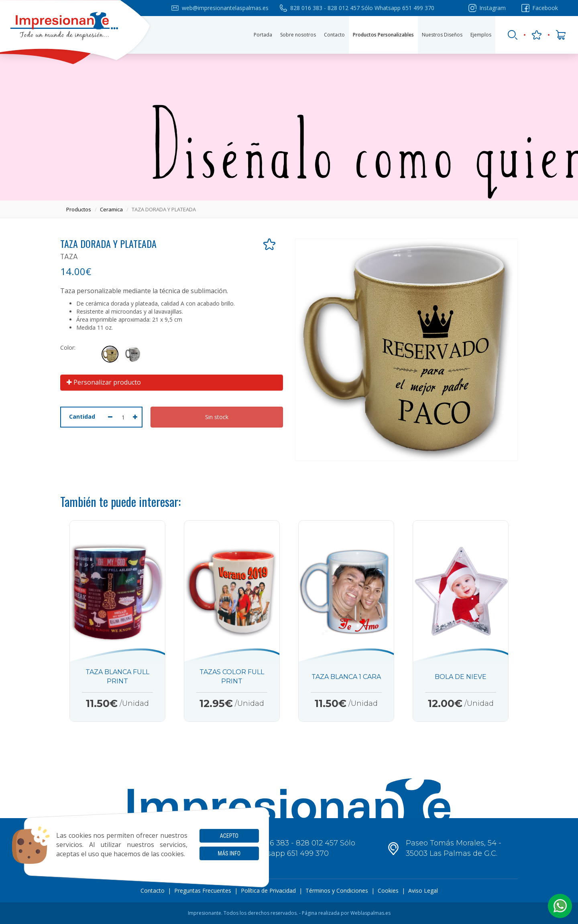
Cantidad (82, 416)
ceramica (111, 209)
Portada (263, 35)
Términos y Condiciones (337, 891)
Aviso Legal (423, 891)
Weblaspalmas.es (370, 913)
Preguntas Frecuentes (203, 891)
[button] (560, 906)
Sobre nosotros (298, 35)
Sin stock (217, 417)
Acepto (229, 836)
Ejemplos (481, 35)
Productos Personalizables (383, 35)
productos (79, 209)
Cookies (388, 891)
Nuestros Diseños (442, 35)
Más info (229, 853)
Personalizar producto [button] (104, 382)
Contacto (334, 35)
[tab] (172, 383)
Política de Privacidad (268, 891)
